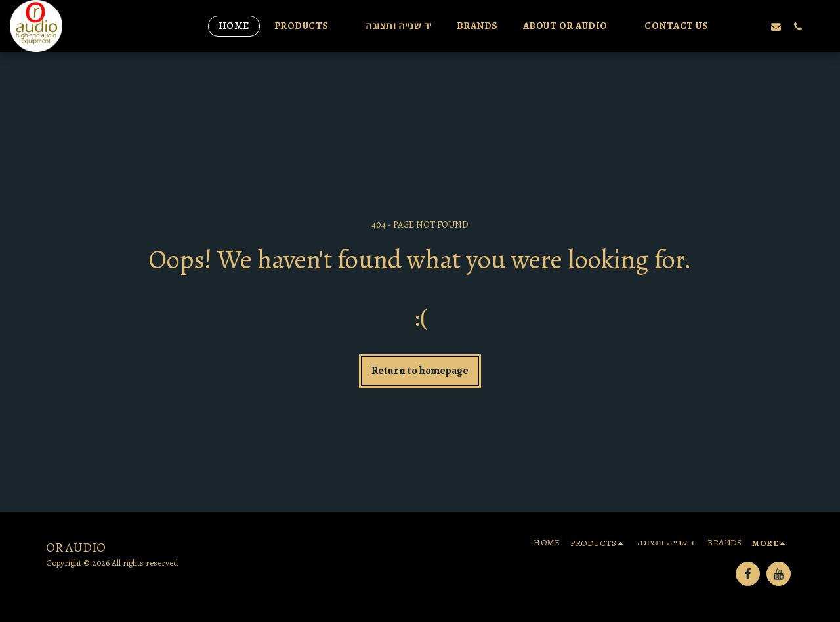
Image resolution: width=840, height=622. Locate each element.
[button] (308, 26)
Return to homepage (420, 370)
